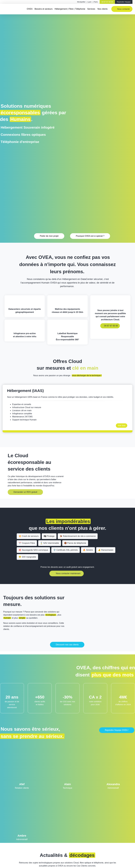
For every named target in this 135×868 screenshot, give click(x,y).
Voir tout (122, 425)
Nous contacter (123, 9)
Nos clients (102, 9)
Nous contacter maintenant (68, 573)
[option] (67, 409)
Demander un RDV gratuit (25, 492)
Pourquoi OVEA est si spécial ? (90, 236)
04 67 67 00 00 (107, 2)
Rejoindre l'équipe (124, 2)
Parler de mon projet (49, 236)
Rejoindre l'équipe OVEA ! (117, 730)
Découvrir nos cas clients (67, 645)
